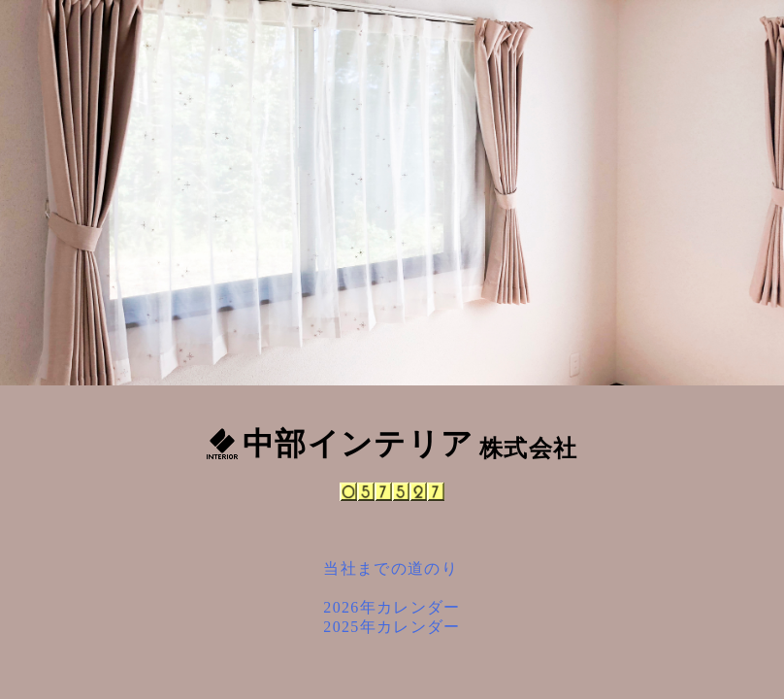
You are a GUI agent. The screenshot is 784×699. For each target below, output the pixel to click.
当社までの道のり (391, 568)
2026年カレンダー (392, 607)
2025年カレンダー (392, 627)
